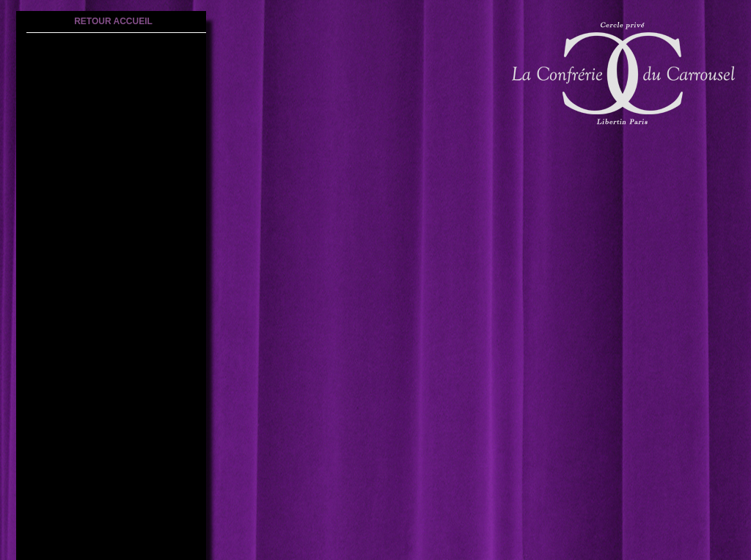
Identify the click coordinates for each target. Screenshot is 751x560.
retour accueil (113, 21)
